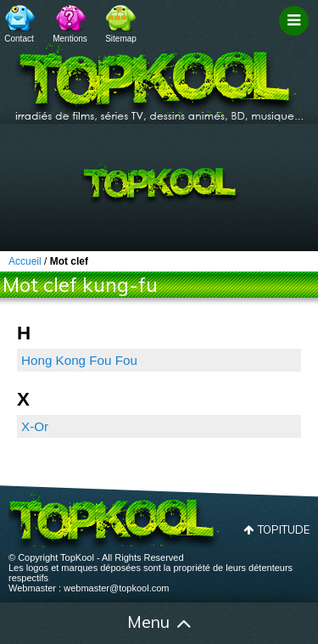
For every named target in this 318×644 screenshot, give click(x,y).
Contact (19, 39)
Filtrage (296, 36)
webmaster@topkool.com (116, 588)
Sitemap (121, 39)
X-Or (35, 426)
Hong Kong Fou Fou (79, 360)
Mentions (70, 39)
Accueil (24, 624)
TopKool (159, 77)
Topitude (284, 529)
